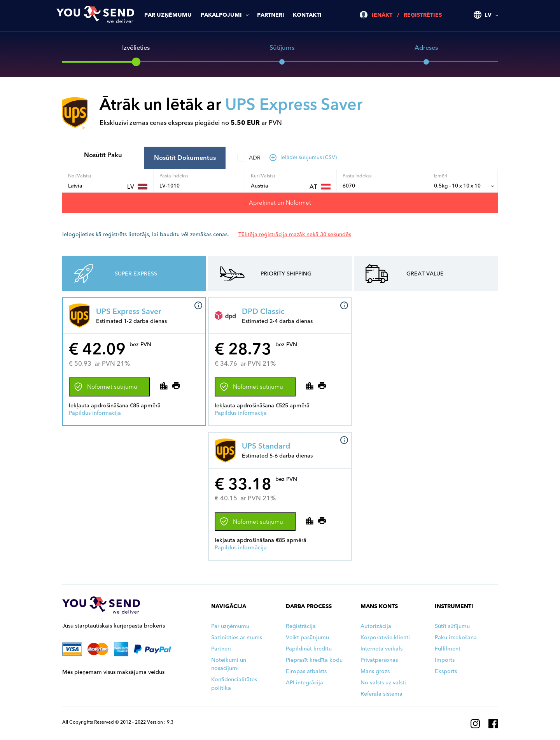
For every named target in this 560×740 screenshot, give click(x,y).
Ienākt (382, 15)
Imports (445, 660)
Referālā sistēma (381, 694)
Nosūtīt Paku (103, 155)
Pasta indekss (174, 175)
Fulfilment (448, 649)
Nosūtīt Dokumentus (185, 158)
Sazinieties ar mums (237, 637)
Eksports (446, 671)
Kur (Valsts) (263, 175)
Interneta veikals (381, 649)
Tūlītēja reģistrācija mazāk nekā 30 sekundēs (295, 234)
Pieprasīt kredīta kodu (314, 660)
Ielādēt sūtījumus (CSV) (303, 157)
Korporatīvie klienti (385, 637)
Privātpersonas (379, 660)
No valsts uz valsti (383, 683)
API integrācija (304, 683)
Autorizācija (376, 626)
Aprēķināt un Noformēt (280, 203)
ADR (255, 158)
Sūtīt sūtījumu (452, 626)
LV (488, 15)
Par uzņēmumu (168, 15)
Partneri (271, 15)
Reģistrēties (423, 15)
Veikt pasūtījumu (307, 637)
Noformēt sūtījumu (106, 387)
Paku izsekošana (456, 637)
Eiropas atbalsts (306, 671)
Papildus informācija (95, 413)
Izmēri (441, 175)
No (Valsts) (80, 175)
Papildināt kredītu (309, 649)
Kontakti (307, 15)
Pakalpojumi (221, 15)
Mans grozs (375, 671)
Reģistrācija (301, 626)
